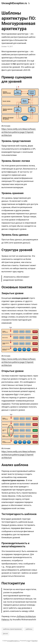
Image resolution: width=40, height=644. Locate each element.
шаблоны (29, 629)
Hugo (29, 641)
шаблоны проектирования (12, 629)
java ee (5, 634)
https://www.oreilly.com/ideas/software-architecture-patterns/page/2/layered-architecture (19, 132)
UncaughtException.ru (14, 3)
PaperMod (35, 641)
